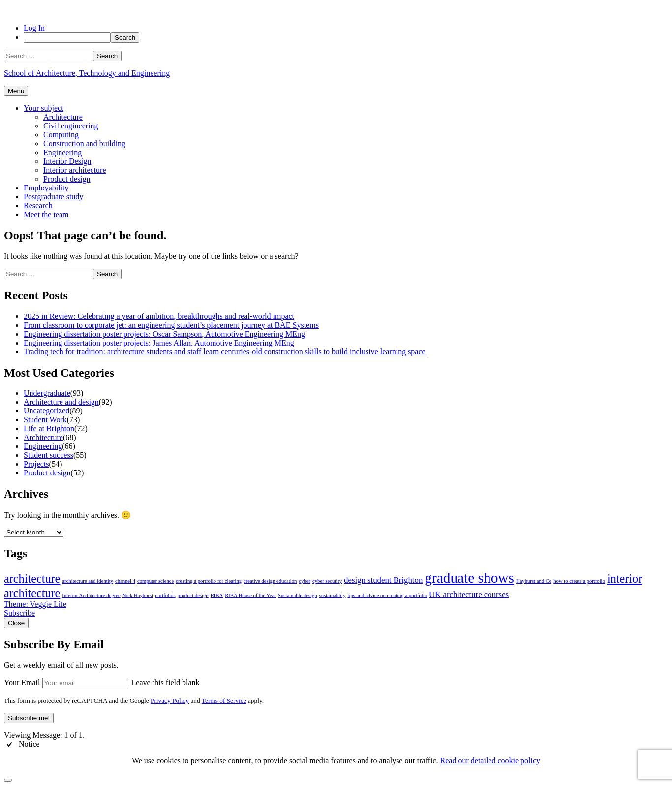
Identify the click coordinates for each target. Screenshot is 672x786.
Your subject (44, 108)
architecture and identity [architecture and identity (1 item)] (88, 581)
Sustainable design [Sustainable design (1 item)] (298, 595)
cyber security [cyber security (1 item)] (327, 581)
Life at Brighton (49, 428)
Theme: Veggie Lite (35, 604)
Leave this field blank (166, 682)
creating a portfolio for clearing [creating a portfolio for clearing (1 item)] (209, 581)
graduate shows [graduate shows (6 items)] (469, 578)
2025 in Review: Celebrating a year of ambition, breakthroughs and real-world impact (159, 316)
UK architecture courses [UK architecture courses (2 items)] (469, 594)
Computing (61, 135)
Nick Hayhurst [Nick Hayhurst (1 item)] (138, 595)
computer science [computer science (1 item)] (155, 581)
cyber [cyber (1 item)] (305, 581)
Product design (67, 179)
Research (38, 205)
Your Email (22, 682)
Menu (16, 91)
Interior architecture (75, 170)
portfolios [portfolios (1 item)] (165, 595)
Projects (36, 464)
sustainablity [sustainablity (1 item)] (333, 595)
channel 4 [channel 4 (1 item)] (125, 581)
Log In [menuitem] (34, 28)
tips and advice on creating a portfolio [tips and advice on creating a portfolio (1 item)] (388, 595)
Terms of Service (224, 701)
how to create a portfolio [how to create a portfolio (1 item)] (579, 581)
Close (16, 623)
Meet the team (46, 214)
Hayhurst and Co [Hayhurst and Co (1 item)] (534, 581)
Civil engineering (71, 126)
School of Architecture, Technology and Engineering (87, 73)
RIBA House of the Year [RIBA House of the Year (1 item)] (250, 595)
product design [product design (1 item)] (193, 595)
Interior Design (67, 161)
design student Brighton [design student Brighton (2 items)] (383, 580)
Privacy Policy (170, 701)
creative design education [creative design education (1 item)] (270, 581)
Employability (46, 188)
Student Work (45, 420)
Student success (48, 455)
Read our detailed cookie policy (490, 761)
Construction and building (84, 143)
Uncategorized (46, 411)
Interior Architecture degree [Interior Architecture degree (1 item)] (91, 595)
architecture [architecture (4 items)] (32, 579)
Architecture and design (61, 402)
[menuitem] (346, 38)
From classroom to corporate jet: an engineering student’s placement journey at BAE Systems (171, 325)
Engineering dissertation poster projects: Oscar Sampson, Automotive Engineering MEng (164, 334)
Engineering (62, 152)
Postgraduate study (53, 197)
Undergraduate (47, 393)
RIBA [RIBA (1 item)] (217, 595)
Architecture (63, 117)
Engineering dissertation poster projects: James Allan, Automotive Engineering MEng (159, 343)
